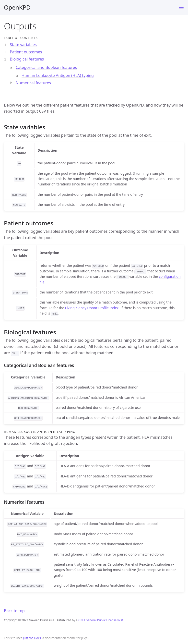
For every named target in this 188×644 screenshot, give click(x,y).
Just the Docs (32, 638)
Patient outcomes (26, 52)
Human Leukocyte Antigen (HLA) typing (58, 75)
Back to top (14, 611)
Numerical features (33, 83)
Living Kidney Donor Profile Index (92, 308)
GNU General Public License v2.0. (101, 620)
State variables (23, 45)
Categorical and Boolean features (46, 67)
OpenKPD (17, 7)
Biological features (27, 59)
